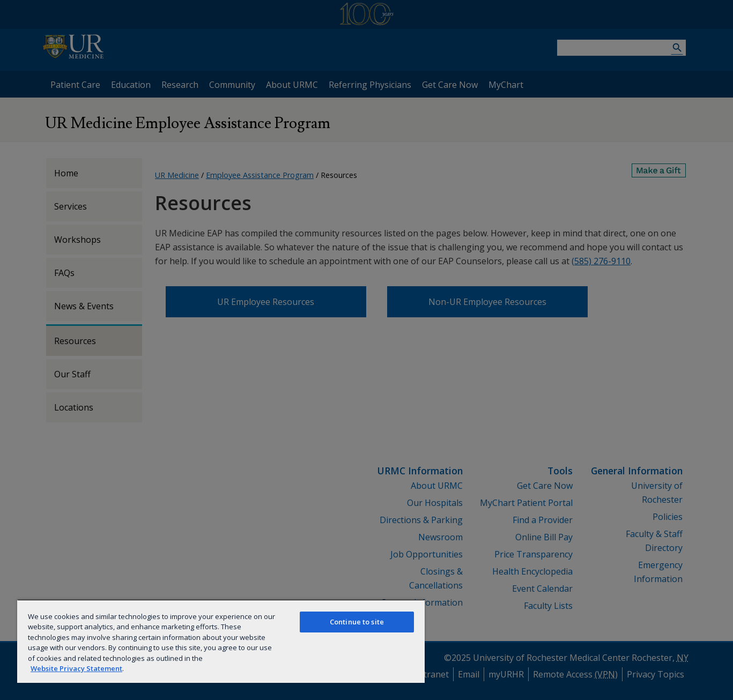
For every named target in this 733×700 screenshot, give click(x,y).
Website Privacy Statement (76, 668)
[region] (221, 641)
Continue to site (357, 622)
